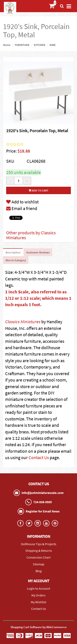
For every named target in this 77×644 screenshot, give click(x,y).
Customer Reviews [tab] (38, 252)
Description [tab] (13, 252)
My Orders (38, 595)
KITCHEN (40, 45)
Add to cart (38, 190)
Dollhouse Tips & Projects (39, 544)
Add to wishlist (22, 202)
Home (7, 45)
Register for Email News (43, 511)
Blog (39, 571)
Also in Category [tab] (16, 260)
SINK (53, 45)
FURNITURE (22, 45)
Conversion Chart (38, 557)
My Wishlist (38, 602)
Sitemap (39, 564)
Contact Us (39, 457)
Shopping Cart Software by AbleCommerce (39, 627)
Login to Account (38, 588)
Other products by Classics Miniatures (31, 235)
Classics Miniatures (23, 322)
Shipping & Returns (39, 551)
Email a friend (22, 208)
